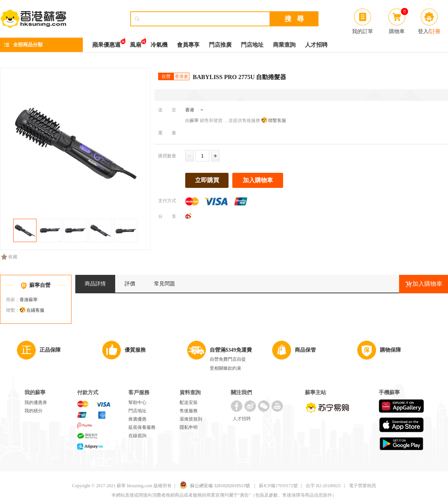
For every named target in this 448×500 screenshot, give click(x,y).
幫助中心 (137, 402)
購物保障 (390, 350)
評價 (130, 284)
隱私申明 (189, 427)
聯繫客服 (277, 120)
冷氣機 (159, 45)
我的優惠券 (36, 402)
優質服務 (135, 350)
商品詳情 (95, 284)
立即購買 (207, 180)
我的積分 (34, 411)
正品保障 (50, 350)
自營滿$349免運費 (231, 350)
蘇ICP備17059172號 (278, 486)
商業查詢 (284, 45)
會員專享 (188, 45)
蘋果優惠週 (106, 43)
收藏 (9, 257)
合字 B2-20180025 (323, 486)
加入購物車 (258, 180)
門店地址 (252, 45)
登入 (423, 31)
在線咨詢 (137, 436)
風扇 (136, 43)
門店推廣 (220, 45)
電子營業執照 (363, 486)
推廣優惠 (137, 419)
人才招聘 (316, 45)
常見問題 (165, 284)
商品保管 (305, 350)
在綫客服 (35, 310)
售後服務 (189, 411)
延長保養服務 (142, 427)
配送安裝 (189, 402)
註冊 (435, 31)
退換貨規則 (191, 419)
